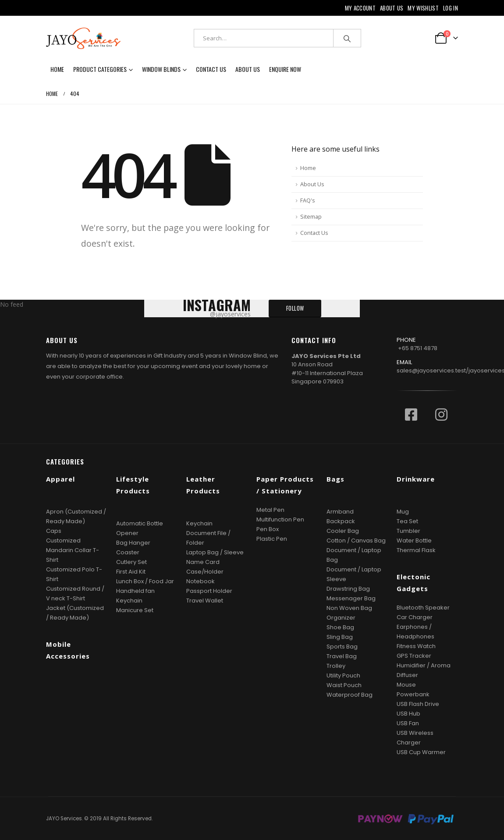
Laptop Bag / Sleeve (215, 552)
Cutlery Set (131, 562)
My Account (360, 8)
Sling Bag (340, 637)
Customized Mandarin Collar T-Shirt (73, 550)
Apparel (60, 479)
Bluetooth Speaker (423, 608)
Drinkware (416, 479)
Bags (335, 479)
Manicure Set (135, 610)
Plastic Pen (272, 539)
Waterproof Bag (350, 695)
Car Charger (415, 617)
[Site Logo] (83, 38)
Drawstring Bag (348, 589)
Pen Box (268, 529)
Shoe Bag (340, 627)
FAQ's (308, 200)
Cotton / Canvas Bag (356, 541)
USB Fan (408, 723)
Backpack (341, 521)
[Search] (347, 38)
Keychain (129, 601)
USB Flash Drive (418, 704)
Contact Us (211, 69)
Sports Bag (342, 647)
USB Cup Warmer (421, 752)
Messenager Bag (351, 598)
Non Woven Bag (349, 608)
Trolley (336, 666)
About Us (392, 8)
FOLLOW (295, 308)
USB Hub (408, 714)
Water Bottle (414, 541)
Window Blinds (161, 69)
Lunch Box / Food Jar (145, 581)
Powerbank (413, 694)
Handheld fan (135, 591)
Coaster (128, 552)
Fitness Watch (416, 646)
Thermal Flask (416, 550)
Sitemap (311, 217)
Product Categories (100, 69)
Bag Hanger (133, 543)
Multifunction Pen (280, 519)
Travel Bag (342, 656)
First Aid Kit (131, 572)
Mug (403, 512)
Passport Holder (209, 591)
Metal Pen (270, 510)
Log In (451, 8)
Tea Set (407, 521)
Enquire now (285, 69)
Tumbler (408, 531)
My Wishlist (423, 8)
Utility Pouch (343, 675)
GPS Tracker (414, 656)
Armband (340, 512)
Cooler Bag (343, 531)
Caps (54, 531)
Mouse (406, 685)
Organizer (341, 618)
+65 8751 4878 (418, 348)
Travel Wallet (205, 601)
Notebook (201, 581)
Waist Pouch (344, 685)
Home (57, 69)
